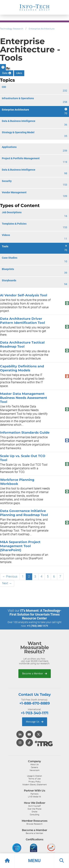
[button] (34, 861)
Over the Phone (34, 809)
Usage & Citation (34, 776)
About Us (34, 764)
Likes (19, 73)
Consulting (34, 815)
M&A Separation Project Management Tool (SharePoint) (20, 546)
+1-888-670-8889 (34, 703)
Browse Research (34, 824)
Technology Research (12, 29)
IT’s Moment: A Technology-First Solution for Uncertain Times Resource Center (36, 614)
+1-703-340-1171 (34, 713)
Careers (34, 767)
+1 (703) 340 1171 (38, 626)
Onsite (34, 812)
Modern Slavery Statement (35, 785)
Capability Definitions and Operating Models (22, 368)
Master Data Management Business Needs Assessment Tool (24, 398)
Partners (34, 794)
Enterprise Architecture (42, 29)
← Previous (10, 577)
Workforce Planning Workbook (17, 482)
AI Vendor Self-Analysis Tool (24, 295)
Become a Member (35, 674)
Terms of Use (34, 779)
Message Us (35, 722)
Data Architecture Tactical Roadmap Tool (22, 344)
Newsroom (35, 770)
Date (7, 73)
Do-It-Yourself (34, 806)
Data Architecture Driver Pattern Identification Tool (22, 321)
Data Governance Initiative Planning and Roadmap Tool (24, 513)
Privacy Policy (35, 782)
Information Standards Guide (25, 432)
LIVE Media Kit (34, 797)
